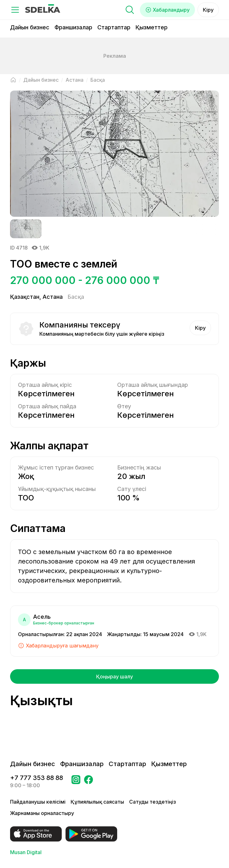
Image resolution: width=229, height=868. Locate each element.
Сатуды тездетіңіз (152, 802)
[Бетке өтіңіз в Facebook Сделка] (89, 782)
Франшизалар (73, 27)
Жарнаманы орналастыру (42, 813)
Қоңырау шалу (114, 676)
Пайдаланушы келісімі (38, 802)
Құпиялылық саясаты (97, 802)
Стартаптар (114, 27)
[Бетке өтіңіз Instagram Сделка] (76, 782)
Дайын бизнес (30, 27)
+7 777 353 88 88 (37, 778)
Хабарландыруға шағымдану (58, 646)
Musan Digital (26, 852)
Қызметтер (152, 27)
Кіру (208, 10)
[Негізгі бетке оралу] (13, 80)
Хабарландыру (167, 10)
